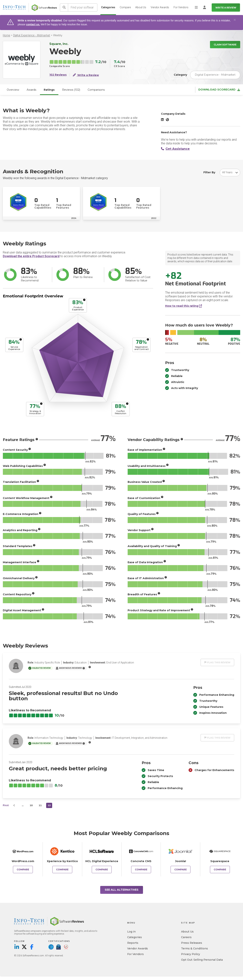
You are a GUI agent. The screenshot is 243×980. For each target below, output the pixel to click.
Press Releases (192, 943)
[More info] (84, 300)
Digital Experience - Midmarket (32, 35)
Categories (108, 7)
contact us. (33, 24)
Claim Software (225, 45)
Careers (186, 937)
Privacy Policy (191, 954)
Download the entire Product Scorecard (31, 256)
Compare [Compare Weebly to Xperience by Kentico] (62, 870)
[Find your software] (83, 8)
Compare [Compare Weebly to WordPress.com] (23, 870)
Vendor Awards (160, 7)
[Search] (64, 8)
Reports (133, 943)
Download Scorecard (219, 90)
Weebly (58, 35)
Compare (125, 7)
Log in (131, 932)
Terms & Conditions (194, 948)
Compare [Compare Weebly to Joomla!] (181, 870)
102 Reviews (58, 75)
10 (31, 805)
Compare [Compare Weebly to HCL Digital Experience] (102, 870)
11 (40, 805)
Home (6, 35)
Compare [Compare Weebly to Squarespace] (220, 870)
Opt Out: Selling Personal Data (202, 960)
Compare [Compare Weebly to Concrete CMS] (141, 870)
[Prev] (14, 805)
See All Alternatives (122, 890)
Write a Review (226, 8)
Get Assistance (175, 149)
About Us (141, 7)
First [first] (6, 805)
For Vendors (181, 7)
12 (49, 805)
